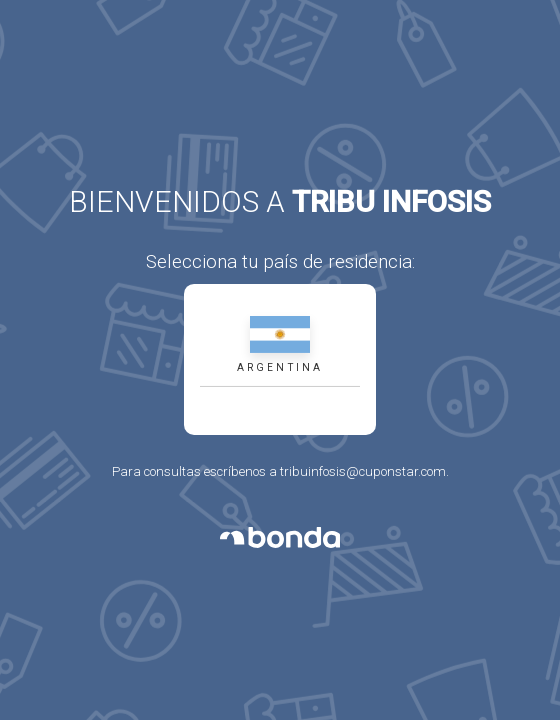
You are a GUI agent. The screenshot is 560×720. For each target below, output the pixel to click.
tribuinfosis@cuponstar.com (363, 471)
